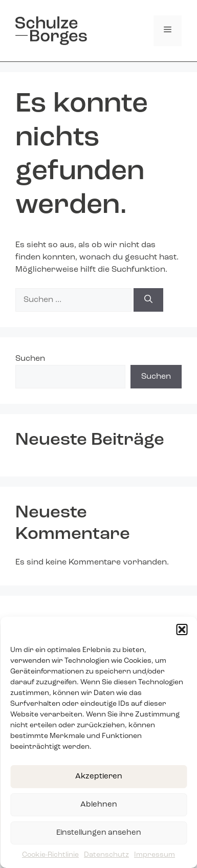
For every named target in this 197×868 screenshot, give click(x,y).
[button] (182, 630)
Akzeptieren (99, 777)
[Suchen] (148, 300)
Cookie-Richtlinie (50, 855)
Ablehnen (99, 805)
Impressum (155, 855)
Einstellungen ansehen (99, 833)
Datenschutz (106, 855)
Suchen (30, 359)
